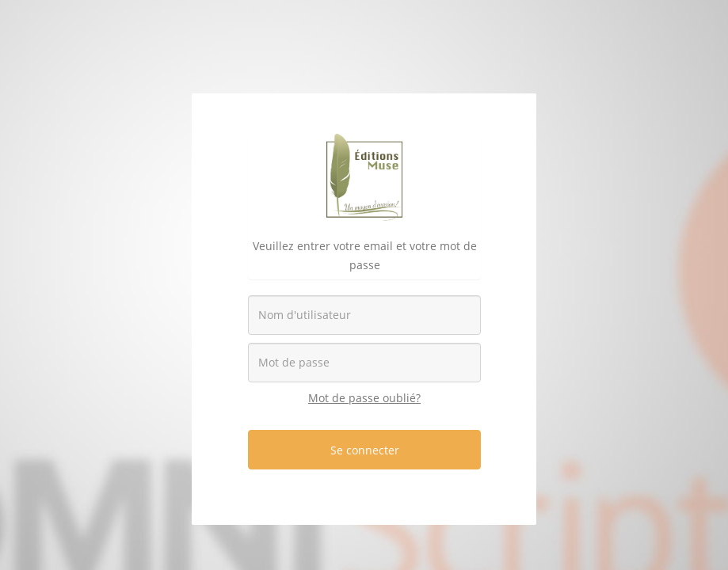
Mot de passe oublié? (364, 398)
